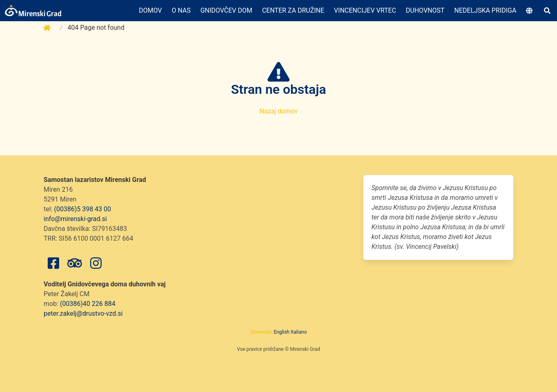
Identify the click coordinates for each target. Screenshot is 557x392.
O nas (181, 10)
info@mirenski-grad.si (75, 219)
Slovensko (261, 332)
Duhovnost (425, 10)
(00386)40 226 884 (88, 304)
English (282, 332)
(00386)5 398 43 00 (82, 209)
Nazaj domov (278, 111)
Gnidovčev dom (226, 10)
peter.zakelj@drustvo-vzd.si (83, 313)
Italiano (299, 332)
